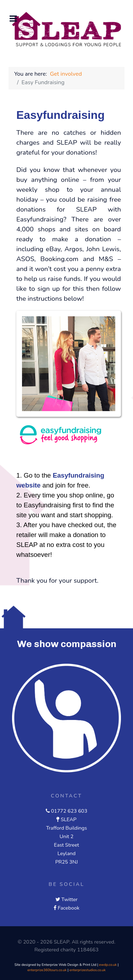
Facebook (69, 908)
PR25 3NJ (67, 862)
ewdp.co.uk (108, 965)
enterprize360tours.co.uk (47, 970)
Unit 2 (66, 836)
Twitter (70, 899)
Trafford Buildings (66, 828)
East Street (66, 845)
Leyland (66, 853)
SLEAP (68, 819)
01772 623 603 (69, 811)
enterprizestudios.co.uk (88, 970)
